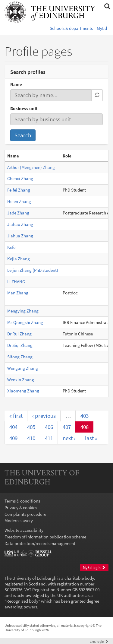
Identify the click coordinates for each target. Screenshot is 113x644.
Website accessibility (24, 530)
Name (16, 84)
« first (16, 416)
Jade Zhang (18, 213)
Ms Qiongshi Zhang (25, 322)
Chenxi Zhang (20, 178)
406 (49, 427)
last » (91, 438)
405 (31, 427)
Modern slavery (19, 520)
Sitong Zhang (20, 357)
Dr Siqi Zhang (20, 345)
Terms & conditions (22, 501)
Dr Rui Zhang (19, 334)
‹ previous (44, 416)
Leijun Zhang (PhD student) (33, 270)
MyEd (102, 28)
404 (13, 427)
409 (13, 438)
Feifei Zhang (19, 190)
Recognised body (22, 601)
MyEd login (94, 568)
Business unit (24, 108)
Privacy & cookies (21, 508)
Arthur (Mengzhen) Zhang (31, 167)
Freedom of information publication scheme (45, 537)
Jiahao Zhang (20, 224)
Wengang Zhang (23, 368)
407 (67, 427)
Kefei (12, 247)
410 (31, 438)
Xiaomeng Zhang (23, 391)
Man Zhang (18, 293)
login (99, 641)
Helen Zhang (19, 201)
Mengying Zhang (23, 311)
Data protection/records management (40, 543)
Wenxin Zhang (21, 380)
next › (69, 438)
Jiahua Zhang (20, 236)
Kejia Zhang (19, 259)
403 (85, 416)
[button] (107, 7)
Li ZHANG (16, 282)
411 (49, 438)
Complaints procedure (25, 514)
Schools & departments (71, 28)
